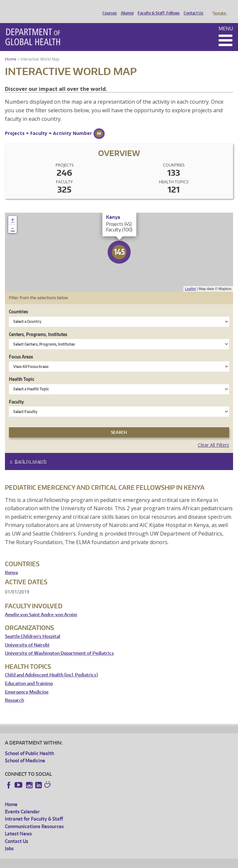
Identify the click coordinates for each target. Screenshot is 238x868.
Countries (18, 302)
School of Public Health (29, 744)
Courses (108, 8)
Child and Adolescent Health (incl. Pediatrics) (51, 666)
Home (11, 50)
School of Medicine (25, 751)
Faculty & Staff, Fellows (157, 8)
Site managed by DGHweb (158, 862)
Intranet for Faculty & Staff (34, 810)
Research (14, 691)
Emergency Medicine (27, 683)
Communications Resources (34, 817)
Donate (219, 8)
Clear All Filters (213, 436)
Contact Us (192, 8)
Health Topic (22, 370)
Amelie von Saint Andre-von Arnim (41, 605)
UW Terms (119, 862)
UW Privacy (92, 862)
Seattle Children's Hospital (33, 627)
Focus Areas (21, 347)
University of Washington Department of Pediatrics (59, 644)
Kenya (11, 563)
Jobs (9, 839)
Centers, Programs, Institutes (38, 325)
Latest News (18, 824)
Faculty (16, 393)
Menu (226, 19)
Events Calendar (22, 802)
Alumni (126, 8)
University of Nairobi (27, 636)
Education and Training (29, 674)
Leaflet (190, 279)
